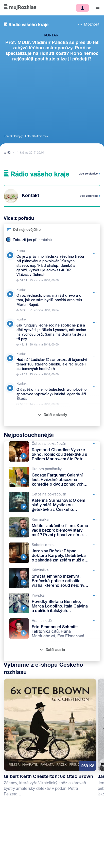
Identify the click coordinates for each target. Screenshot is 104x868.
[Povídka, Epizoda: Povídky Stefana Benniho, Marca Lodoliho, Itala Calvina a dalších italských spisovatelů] (55, 603)
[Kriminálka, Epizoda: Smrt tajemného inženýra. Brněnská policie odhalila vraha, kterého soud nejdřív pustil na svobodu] (55, 578)
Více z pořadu (89, 196)
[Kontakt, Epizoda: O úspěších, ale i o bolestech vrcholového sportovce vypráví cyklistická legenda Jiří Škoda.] (52, 394)
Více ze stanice (88, 173)
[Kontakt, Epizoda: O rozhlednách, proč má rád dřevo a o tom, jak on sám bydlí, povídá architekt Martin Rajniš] (52, 300)
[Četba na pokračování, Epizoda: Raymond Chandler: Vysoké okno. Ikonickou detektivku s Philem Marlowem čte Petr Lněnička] (55, 451)
